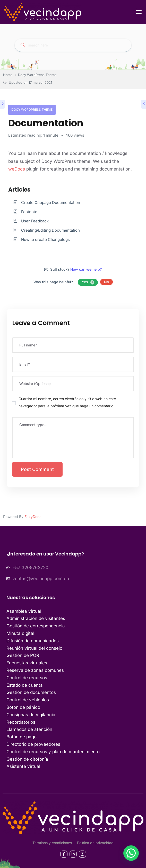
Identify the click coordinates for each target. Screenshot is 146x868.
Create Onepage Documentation (51, 202)
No (106, 282)
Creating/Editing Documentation (50, 230)
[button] (131, 853)
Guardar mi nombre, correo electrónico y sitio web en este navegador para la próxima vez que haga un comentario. (67, 402)
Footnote (29, 212)
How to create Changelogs (45, 239)
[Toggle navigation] (139, 12)
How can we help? (86, 269)
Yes (88, 282)
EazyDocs (33, 517)
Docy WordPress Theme (32, 110)
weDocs (17, 169)
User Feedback (35, 221)
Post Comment (37, 469)
